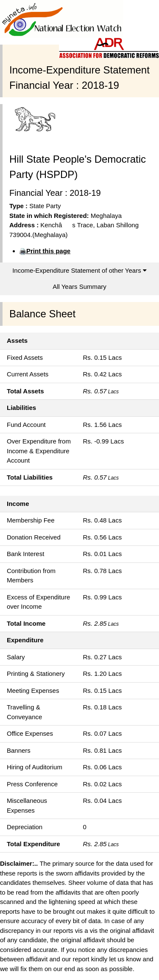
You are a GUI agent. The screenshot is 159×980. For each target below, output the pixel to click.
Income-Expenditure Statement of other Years (79, 270)
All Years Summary (79, 287)
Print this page (48, 251)
